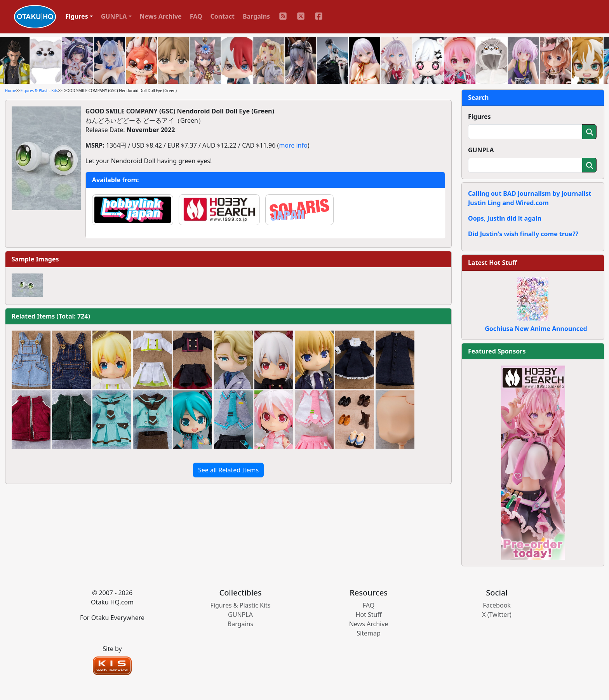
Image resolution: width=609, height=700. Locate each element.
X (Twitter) (497, 615)
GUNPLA (481, 150)
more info (293, 145)
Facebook (497, 605)
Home (10, 91)
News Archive (161, 16)
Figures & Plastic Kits (39, 91)
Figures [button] (77, 16)
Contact (223, 16)
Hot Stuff (369, 615)
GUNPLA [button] (114, 16)
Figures (479, 117)
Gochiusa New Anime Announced (536, 329)
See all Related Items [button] (228, 470)
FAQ (196, 16)
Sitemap (369, 633)
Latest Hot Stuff (492, 263)
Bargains (256, 16)
